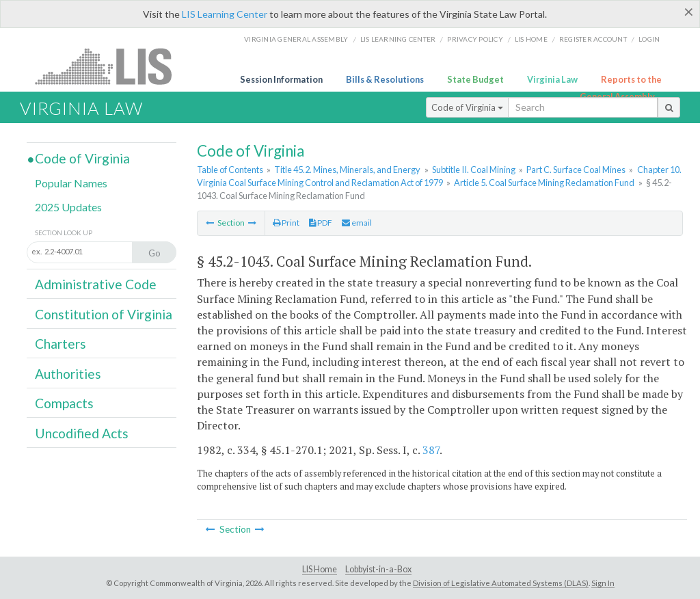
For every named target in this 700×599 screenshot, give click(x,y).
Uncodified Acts (82, 433)
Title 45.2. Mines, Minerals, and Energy (347, 170)
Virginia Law (552, 79)
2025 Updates (68, 207)
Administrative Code (96, 284)
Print (286, 223)
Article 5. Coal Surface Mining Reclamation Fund (544, 183)
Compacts (64, 403)
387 (431, 450)
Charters (60, 344)
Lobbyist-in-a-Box (378, 569)
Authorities (68, 374)
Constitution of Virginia (104, 314)
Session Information (281, 79)
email (357, 223)
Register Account (593, 39)
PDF (321, 223)
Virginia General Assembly (296, 39)
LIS (111, 66)
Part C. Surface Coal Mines (576, 170)
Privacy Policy (475, 39)
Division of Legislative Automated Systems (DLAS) (501, 583)
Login (649, 39)
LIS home (531, 39)
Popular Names (71, 183)
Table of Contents (230, 170)
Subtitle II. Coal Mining (474, 170)
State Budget (475, 79)
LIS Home (320, 569)
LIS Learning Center (225, 14)
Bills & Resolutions (385, 79)
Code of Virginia (467, 107)
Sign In (603, 583)
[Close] (689, 12)
